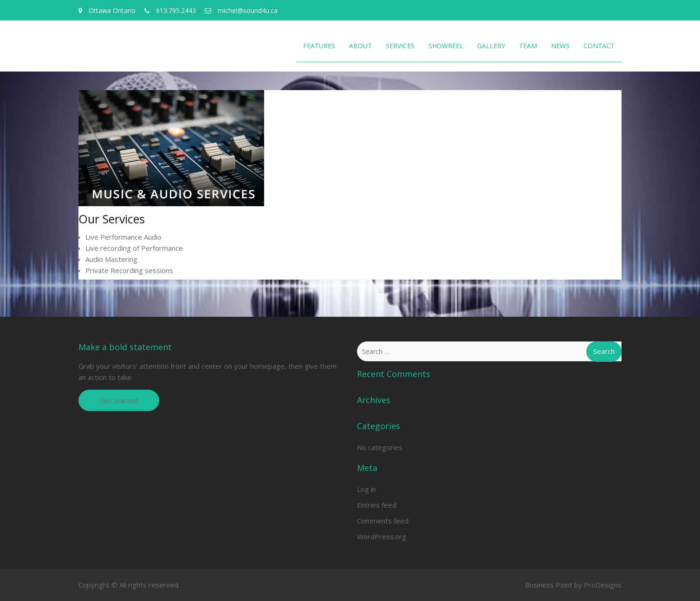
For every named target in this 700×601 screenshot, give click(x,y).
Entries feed (377, 505)
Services (400, 46)
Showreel (446, 46)
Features (319, 46)
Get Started (119, 400)
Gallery (491, 46)
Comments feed (383, 521)
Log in (366, 489)
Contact (599, 46)
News (560, 46)
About (360, 46)
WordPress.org (382, 536)
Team (528, 46)
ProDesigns (603, 585)
